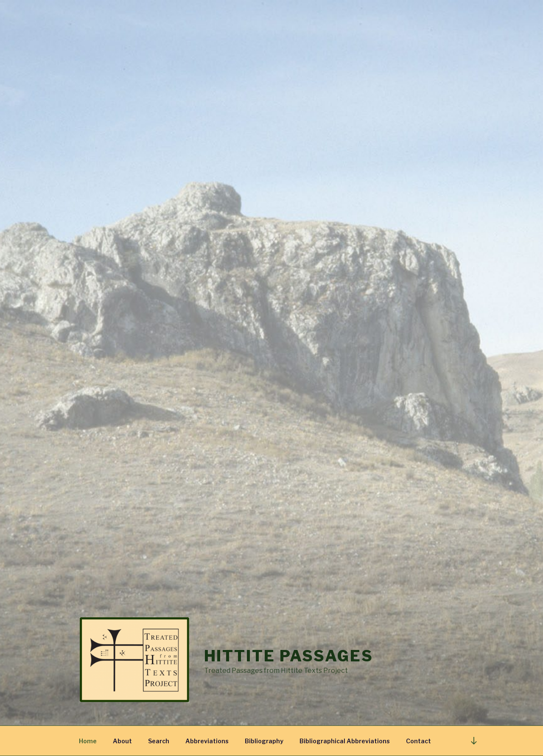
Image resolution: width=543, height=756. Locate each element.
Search (159, 741)
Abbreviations (207, 741)
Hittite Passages (289, 656)
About (122, 741)
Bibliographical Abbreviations (345, 741)
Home (88, 741)
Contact (418, 741)
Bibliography (264, 741)
